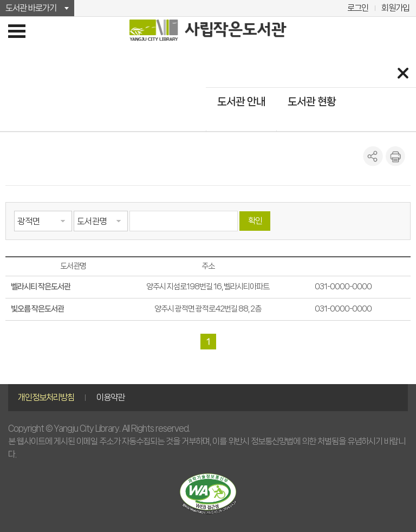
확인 (255, 221)
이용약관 (110, 397)
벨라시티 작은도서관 (41, 287)
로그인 (358, 8)
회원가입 (395, 8)
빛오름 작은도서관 (37, 309)
